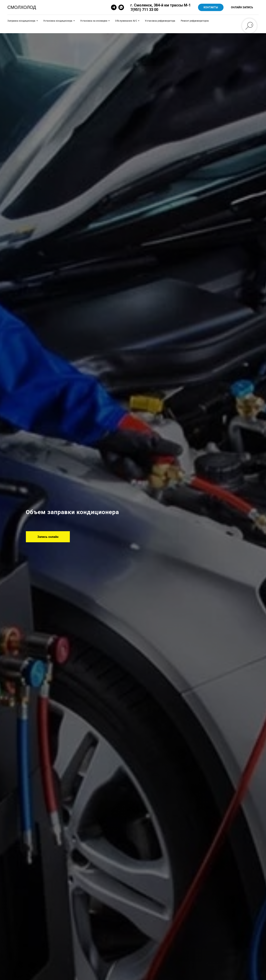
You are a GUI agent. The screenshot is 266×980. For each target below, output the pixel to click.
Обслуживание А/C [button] (126, 21)
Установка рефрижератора (160, 21)
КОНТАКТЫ (211, 7)
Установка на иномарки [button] (94, 21)
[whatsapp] (121, 7)
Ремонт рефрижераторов (195, 21)
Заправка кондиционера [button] (21, 21)
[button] (48, 537)
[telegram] (114, 7)
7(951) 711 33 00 (144, 10)
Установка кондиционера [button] (58, 21)
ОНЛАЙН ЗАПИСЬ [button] (242, 7)
